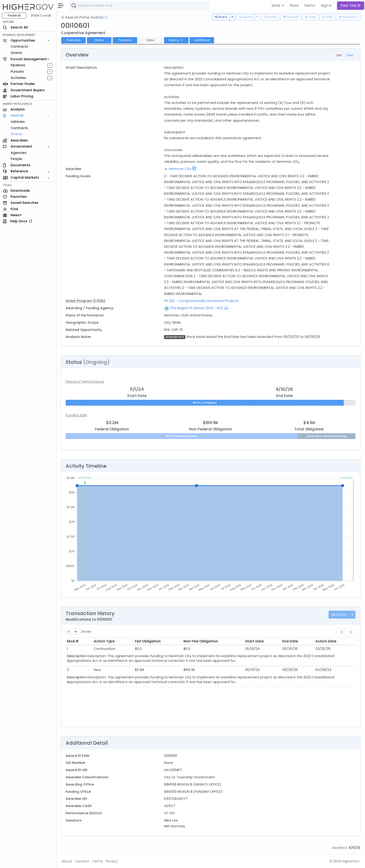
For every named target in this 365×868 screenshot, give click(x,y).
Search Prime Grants (82, 17)
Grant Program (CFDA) (86, 301)
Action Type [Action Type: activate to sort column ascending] (104, 641)
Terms (97, 861)
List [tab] (339, 55)
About (67, 861)
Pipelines (18, 65)
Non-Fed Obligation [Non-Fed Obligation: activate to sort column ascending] (201, 641)
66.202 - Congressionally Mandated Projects (201, 301)
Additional (202, 40)
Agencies (19, 153)
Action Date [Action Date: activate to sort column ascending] (326, 641)
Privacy (112, 861)
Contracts (19, 46)
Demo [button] (310, 5)
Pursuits (17, 71)
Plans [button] (294, 5)
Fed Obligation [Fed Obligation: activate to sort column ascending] (148, 641)
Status (99, 40)
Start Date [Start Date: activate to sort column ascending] (254, 641)
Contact (82, 861)
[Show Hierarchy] (226, 308)
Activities (18, 78)
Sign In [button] (326, 5)
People (16, 159)
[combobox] (139, 6)
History (176, 40)
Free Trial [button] (351, 5)
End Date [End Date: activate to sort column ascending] (290, 641)
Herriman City (180, 169)
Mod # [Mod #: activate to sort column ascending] (73, 641)
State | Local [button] (41, 15)
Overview (74, 40)
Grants (16, 53)
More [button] (277, 5)
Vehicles (18, 122)
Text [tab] (350, 55)
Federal (14, 15)
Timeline (125, 40)
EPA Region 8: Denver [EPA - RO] (197, 308)
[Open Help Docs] (106, 18)
